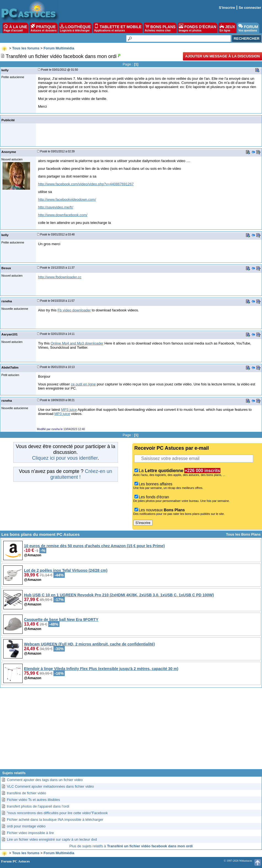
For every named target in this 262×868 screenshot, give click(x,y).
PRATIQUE (44, 28)
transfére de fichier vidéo (26, 793)
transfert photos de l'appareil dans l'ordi (38, 806)
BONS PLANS (160, 28)
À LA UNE (15, 28)
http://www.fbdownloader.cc (60, 277)
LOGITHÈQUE (75, 28)
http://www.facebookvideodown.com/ (67, 199)
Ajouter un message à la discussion (222, 56)
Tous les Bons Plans (243, 534)
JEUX (227, 28)
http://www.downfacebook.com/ (63, 215)
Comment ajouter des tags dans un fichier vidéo (45, 780)
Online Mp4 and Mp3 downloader (77, 343)
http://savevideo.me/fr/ (56, 207)
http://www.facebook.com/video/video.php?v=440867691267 (86, 184)
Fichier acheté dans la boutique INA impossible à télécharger (55, 820)
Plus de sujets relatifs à (131, 846)
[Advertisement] (131, 731)
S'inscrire (227, 8)
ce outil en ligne (83, 384)
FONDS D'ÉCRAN (198, 28)
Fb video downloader (74, 310)
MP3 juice (69, 410)
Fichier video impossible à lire (30, 833)
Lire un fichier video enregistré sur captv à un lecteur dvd (52, 839)
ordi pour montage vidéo (26, 826)
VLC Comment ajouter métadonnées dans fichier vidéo (50, 786)
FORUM (248, 28)
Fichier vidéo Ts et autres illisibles (33, 800)
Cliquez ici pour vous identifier (65, 458)
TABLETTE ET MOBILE (118, 28)
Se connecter (250, 8)
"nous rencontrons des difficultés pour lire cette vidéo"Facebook (57, 813)
